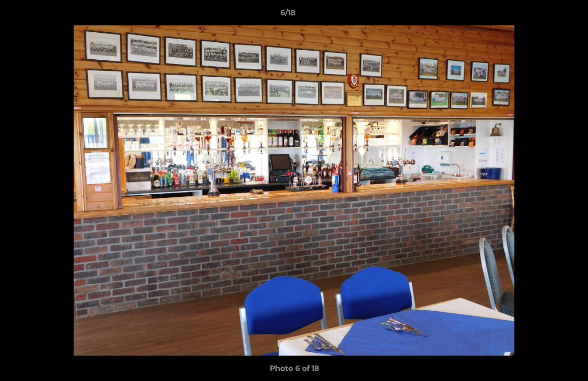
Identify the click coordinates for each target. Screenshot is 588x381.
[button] (544, 15)
